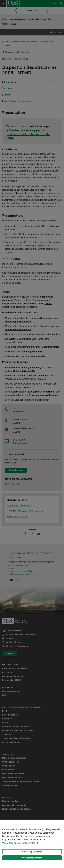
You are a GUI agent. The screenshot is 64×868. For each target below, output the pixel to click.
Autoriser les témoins (32, 858)
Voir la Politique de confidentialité (19, 843)
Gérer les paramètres (32, 852)
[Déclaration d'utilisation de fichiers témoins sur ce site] (32, 844)
